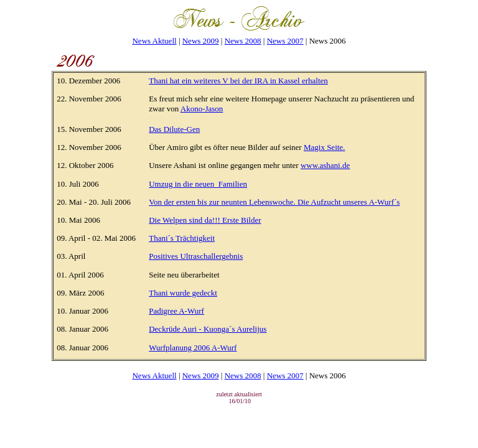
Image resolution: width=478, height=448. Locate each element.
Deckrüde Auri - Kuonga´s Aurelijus (208, 329)
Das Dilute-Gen (174, 129)
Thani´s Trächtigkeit (182, 238)
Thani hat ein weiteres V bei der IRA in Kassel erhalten (238, 81)
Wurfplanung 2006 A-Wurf (193, 348)
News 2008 (243, 41)
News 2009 (201, 41)
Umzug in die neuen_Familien (198, 184)
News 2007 (285, 41)
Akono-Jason (202, 109)
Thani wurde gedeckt (183, 293)
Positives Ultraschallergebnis (196, 256)
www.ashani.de (325, 165)
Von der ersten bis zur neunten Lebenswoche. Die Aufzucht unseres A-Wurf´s (274, 202)
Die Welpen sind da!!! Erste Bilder (205, 220)
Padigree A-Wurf (176, 311)
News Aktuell (154, 41)
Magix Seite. (324, 147)
